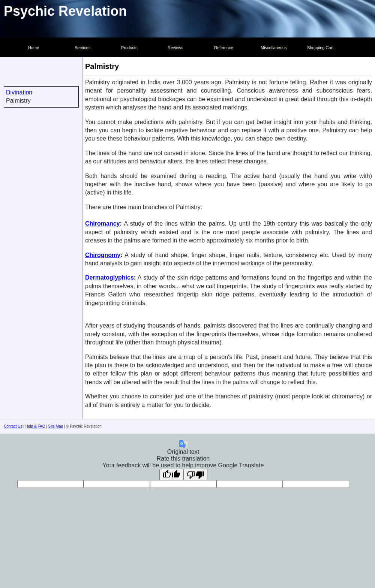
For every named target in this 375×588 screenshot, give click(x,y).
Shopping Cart (320, 48)
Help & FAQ (35, 426)
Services (82, 48)
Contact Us (13, 426)
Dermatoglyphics (109, 278)
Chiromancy (102, 224)
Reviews (175, 48)
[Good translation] (171, 474)
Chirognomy (103, 255)
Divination (19, 92)
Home (34, 48)
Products (129, 48)
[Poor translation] (195, 474)
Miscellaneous (274, 48)
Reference (224, 48)
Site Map (56, 426)
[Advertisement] (41, 237)
